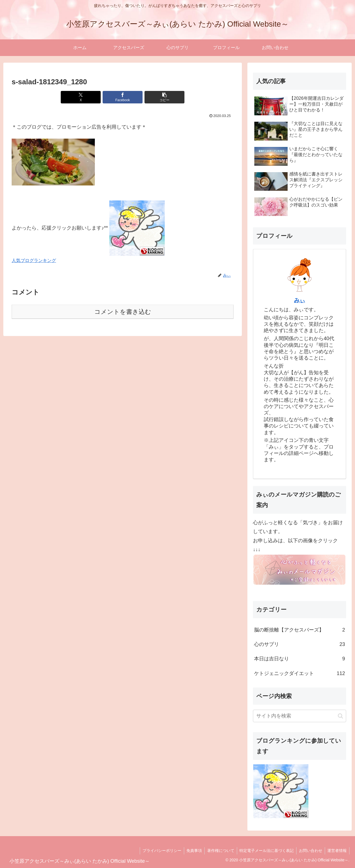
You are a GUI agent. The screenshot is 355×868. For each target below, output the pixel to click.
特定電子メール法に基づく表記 (265, 851)
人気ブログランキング (34, 260)
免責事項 (191, 851)
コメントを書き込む (123, 312)
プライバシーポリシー (158, 851)
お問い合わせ (310, 851)
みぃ (300, 300)
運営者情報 (337, 851)
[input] (300, 716)
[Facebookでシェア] (123, 97)
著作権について (218, 851)
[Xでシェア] (85, 97)
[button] (160, 97)
